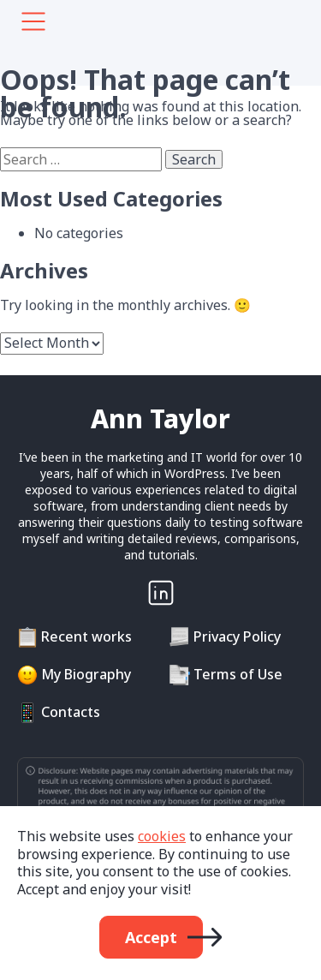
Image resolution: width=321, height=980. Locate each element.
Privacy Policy (237, 636)
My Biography (86, 674)
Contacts (71, 712)
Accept (151, 937)
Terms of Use (238, 674)
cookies (162, 836)
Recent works (86, 636)
